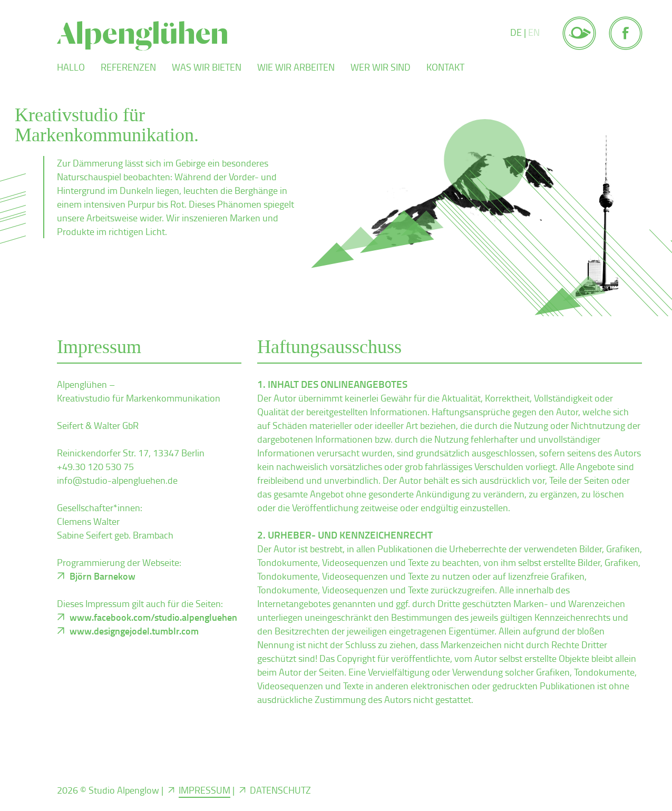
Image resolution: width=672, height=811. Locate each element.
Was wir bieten (207, 67)
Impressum (204, 790)
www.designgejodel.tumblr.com (134, 631)
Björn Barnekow (103, 576)
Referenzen (128, 67)
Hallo (71, 67)
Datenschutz (280, 790)
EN (534, 32)
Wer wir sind (381, 67)
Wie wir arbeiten (296, 67)
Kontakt (445, 67)
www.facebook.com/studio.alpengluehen (153, 617)
